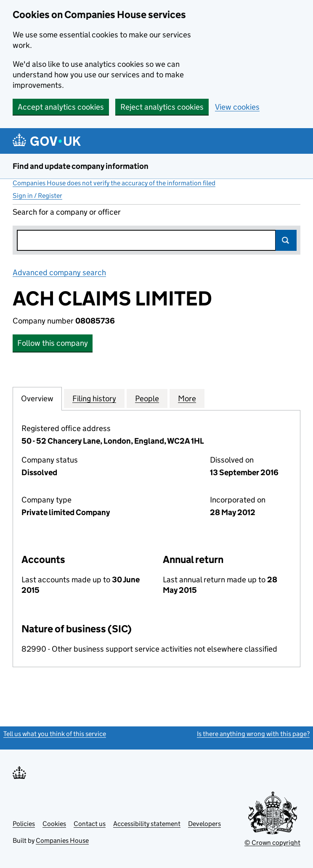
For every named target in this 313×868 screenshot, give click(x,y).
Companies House (62, 840)
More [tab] (187, 398)
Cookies (54, 824)
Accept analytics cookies (61, 107)
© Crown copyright (272, 843)
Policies (24, 824)
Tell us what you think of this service (55, 734)
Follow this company (53, 343)
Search (286, 240)
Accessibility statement (147, 824)
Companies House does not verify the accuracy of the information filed (114, 183)
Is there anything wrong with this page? (253, 734)
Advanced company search (59, 272)
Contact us (90, 824)
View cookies (237, 107)
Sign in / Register (37, 196)
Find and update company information (81, 166)
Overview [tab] (37, 398)
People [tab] (147, 398)
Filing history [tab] (94, 398)
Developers (204, 824)
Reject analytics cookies (162, 107)
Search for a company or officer (67, 212)
